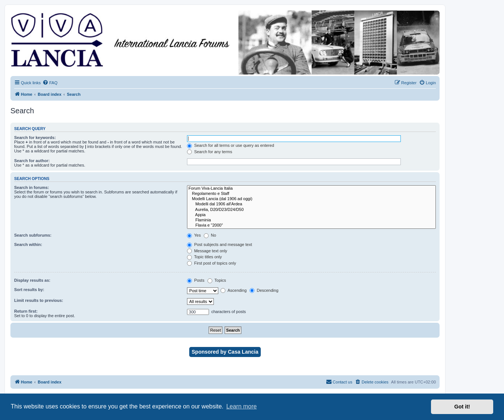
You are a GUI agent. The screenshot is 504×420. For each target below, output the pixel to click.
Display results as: (32, 280)
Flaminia (311, 220)
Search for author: (32, 161)
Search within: (28, 244)
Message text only (207, 251)
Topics (217, 280)
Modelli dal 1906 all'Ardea (311, 204)
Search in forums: (32, 187)
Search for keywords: (35, 138)
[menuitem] (50, 83)
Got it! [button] (462, 407)
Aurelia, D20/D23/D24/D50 (311, 210)
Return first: (26, 311)
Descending (264, 290)
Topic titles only (204, 257)
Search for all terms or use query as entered (231, 145)
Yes (194, 235)
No (210, 235)
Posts (196, 280)
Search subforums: (33, 235)
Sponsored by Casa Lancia (225, 352)
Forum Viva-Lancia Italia (311, 189)
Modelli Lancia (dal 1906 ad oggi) (311, 199)
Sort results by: (29, 290)
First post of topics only (212, 263)
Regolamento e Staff (311, 194)
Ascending (234, 290)
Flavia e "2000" (311, 225)
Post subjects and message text (219, 244)
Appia (311, 215)
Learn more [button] (241, 406)
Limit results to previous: (39, 300)
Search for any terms (210, 152)
